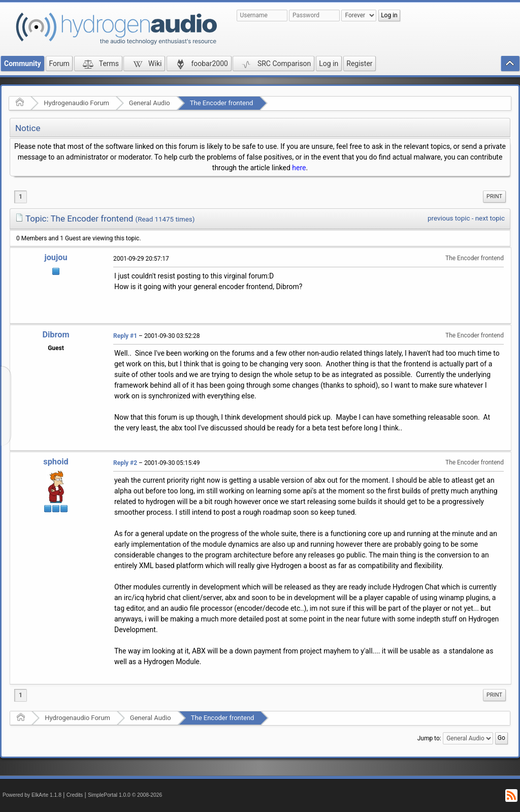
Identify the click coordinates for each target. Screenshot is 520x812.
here (299, 168)
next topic (490, 218)
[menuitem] (494, 197)
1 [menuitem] (21, 197)
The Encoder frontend (222, 103)
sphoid (56, 462)
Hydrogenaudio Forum (76, 103)
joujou (56, 257)
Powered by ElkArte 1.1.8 (32, 795)
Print (494, 196)
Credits (75, 795)
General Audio (150, 103)
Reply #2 (125, 463)
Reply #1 (125, 336)
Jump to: (429, 738)
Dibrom (56, 335)
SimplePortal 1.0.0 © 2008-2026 (125, 795)
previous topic (449, 218)
